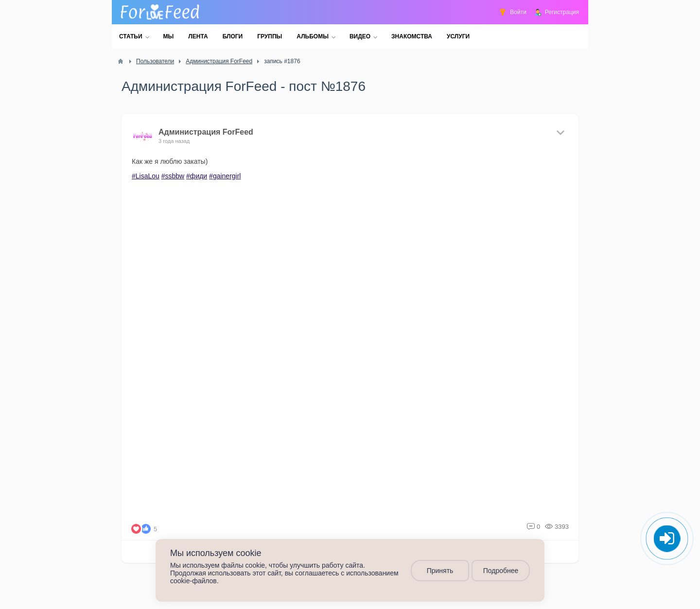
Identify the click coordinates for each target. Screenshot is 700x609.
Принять (440, 571)
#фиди (197, 176)
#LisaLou (146, 176)
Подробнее (501, 571)
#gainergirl (225, 176)
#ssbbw (173, 176)
